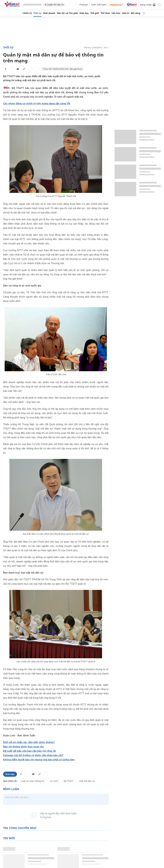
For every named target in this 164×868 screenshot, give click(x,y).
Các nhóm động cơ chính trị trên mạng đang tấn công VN (37, 104)
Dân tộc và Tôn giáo (67, 13)
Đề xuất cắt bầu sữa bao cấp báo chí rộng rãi (29, 751)
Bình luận (10, 774)
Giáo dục (84, 13)
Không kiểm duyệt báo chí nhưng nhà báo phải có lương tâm (39, 760)
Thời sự (37, 13)
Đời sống (136, 13)
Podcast (84, 5)
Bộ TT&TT (69, 781)
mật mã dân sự (87, 781)
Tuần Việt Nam (99, 5)
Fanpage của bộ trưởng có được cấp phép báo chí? (33, 755)
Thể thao (105, 13)
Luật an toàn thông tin (33, 781)
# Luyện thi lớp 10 (54, 5)
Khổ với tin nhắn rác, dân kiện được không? (29, 742)
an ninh (54, 781)
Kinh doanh (49, 13)
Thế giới (95, 13)
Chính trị (27, 13)
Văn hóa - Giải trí (120, 13)
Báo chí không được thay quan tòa (23, 747)
